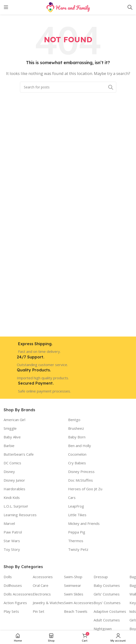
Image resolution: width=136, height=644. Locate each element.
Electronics (42, 594)
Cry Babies (77, 463)
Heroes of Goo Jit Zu (85, 489)
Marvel (9, 523)
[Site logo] (68, 7)
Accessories (43, 577)
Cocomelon (77, 454)
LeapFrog (76, 506)
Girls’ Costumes (107, 594)
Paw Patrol (13, 532)
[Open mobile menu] (6, 7)
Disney (9, 472)
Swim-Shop (73, 577)
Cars (72, 497)
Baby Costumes (107, 585)
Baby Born (77, 437)
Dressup (101, 577)
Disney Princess (81, 472)
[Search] (130, 7)
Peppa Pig (77, 532)
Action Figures (15, 603)
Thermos (76, 541)
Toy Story (12, 549)
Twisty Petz (78, 549)
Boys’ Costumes (107, 603)
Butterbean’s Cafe (19, 454)
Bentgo (74, 420)
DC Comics (12, 463)
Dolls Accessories (18, 594)
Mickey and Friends (84, 523)
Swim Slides (74, 594)
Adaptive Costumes (110, 611)
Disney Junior (14, 480)
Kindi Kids (12, 497)
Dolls (8, 577)
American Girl (14, 420)
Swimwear (73, 585)
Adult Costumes (107, 620)
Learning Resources (20, 515)
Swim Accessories (79, 603)
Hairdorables (14, 489)
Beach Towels (76, 611)
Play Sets (11, 611)
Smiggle (10, 428)
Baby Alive (12, 437)
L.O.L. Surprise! (16, 506)
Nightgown (103, 629)
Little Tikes (77, 515)
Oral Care (41, 585)
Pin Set (39, 611)
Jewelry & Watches (48, 603)
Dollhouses (13, 585)
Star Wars (12, 541)
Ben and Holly (80, 446)
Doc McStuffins (81, 480)
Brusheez (76, 428)
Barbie (9, 446)
